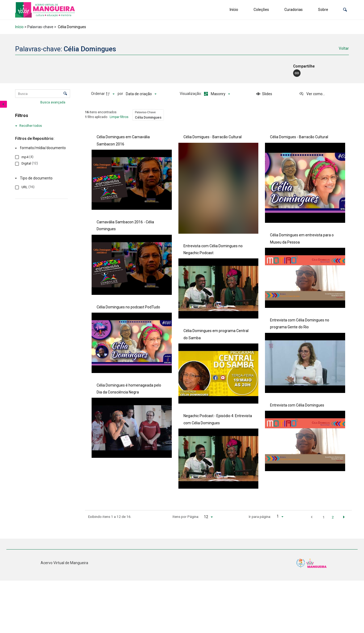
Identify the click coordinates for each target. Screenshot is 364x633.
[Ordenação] (141, 94)
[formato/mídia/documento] (40, 148)
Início (234, 10)
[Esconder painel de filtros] (3, 104)
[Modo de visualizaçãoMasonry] (216, 94)
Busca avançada (53, 102)
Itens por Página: (186, 517)
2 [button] (333, 517)
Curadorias (294, 10)
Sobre (323, 10)
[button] (345, 10)
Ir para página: (260, 517)
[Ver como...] (312, 94)
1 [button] (324, 517)
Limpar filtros (119, 117)
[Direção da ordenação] (111, 94)
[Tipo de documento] (40, 178)
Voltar (344, 48)
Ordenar (98, 94)
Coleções (261, 10)
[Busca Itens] (43, 94)
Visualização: (191, 94)
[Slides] (264, 94)
